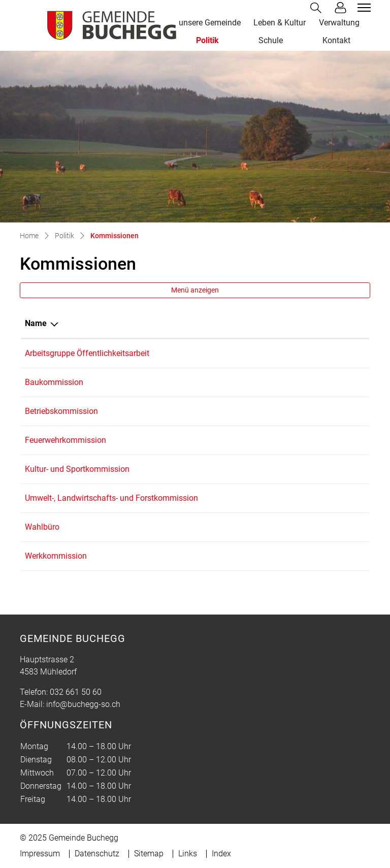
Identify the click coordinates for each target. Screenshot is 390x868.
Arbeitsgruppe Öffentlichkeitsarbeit (87, 353)
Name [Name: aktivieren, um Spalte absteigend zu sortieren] (36, 323)
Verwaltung (339, 23)
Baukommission (54, 382)
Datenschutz (97, 854)
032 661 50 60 (76, 692)
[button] (318, 8)
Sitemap (149, 854)
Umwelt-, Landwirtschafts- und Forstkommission (111, 498)
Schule (271, 40)
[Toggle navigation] (363, 8)
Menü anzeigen (195, 290)
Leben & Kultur (280, 23)
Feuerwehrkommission (66, 440)
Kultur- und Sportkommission (77, 469)
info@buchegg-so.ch (83, 704)
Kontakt (336, 40)
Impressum (40, 854)
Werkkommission (56, 556)
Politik (207, 40)
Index (221, 854)
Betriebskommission (61, 411)
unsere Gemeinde (210, 23)
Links (188, 854)
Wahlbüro (42, 527)
